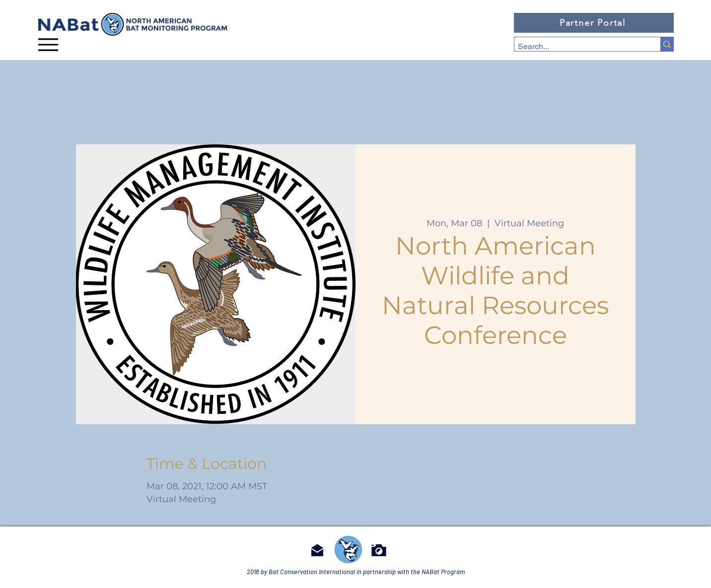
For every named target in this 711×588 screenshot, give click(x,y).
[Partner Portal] (594, 23)
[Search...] (579, 47)
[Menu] (48, 44)
